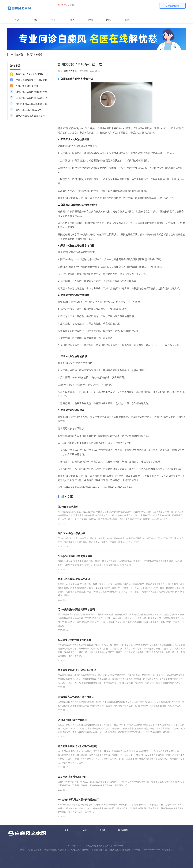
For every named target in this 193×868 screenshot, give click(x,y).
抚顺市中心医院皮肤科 (27, 86)
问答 (109, 20)
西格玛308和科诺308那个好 (72, 777)
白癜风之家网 (70, 71)
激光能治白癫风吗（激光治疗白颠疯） (78, 746)
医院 (127, 20)
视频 (35, 20)
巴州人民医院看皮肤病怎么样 (30, 116)
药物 (90, 20)
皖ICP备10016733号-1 (115, 846)
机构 (102, 830)
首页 (17, 20)
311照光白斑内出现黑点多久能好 (75, 556)
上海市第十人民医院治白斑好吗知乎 (33, 98)
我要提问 (173, 6)
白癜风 (71, 5)
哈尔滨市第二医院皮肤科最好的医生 (33, 104)
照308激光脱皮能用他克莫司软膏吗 (76, 609)
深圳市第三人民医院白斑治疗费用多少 (33, 92)
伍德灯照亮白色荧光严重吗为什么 (76, 697)
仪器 (72, 20)
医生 (53, 20)
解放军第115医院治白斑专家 (30, 74)
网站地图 (123, 830)
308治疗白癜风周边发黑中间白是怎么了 (79, 800)
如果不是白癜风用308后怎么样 (74, 579)
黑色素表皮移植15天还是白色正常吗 (77, 670)
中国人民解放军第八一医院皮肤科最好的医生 (33, 80)
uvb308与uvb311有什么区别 (72, 720)
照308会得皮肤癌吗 (68, 507)
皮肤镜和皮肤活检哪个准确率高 (75, 640)
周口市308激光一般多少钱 (72, 533)
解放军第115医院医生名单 (29, 110)
